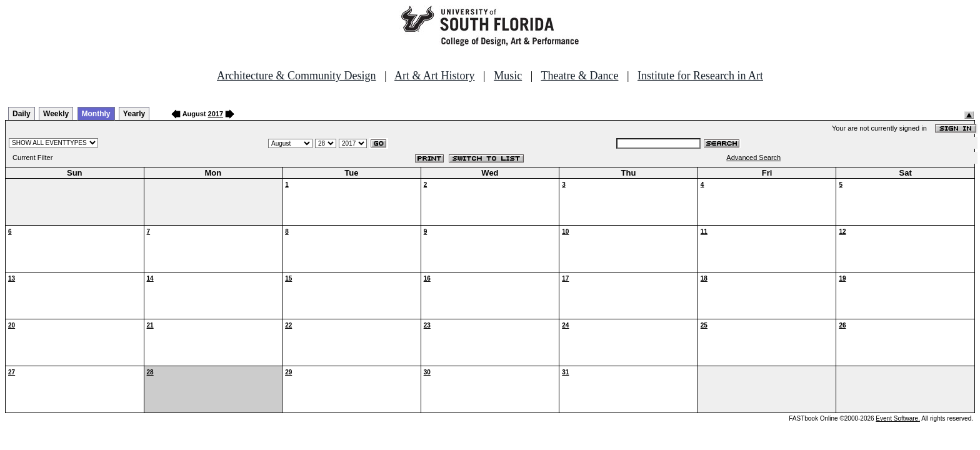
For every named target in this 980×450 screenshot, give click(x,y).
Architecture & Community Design (296, 76)
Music (508, 76)
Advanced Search (753, 157)
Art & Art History (435, 76)
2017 (216, 114)
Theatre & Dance (579, 76)
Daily (22, 114)
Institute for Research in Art (700, 76)
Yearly (134, 114)
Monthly (96, 114)
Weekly (56, 114)
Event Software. (898, 418)
